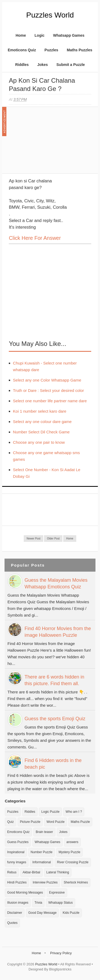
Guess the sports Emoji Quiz (55, 719)
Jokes (43, 65)
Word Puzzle (55, 822)
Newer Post (34, 539)
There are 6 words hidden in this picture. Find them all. (54, 680)
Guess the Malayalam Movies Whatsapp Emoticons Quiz (56, 583)
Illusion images (18, 903)
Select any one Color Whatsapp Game (47, 380)
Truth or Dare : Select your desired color (49, 390)
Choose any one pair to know (39, 442)
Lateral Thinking (58, 872)
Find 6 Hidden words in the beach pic (53, 764)
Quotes (12, 923)
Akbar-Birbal (31, 872)
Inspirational (16, 852)
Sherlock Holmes (76, 882)
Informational (41, 862)
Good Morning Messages (25, 893)
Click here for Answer (35, 238)
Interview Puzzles (45, 882)
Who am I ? (74, 812)
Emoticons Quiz (22, 50)
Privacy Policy (61, 953)
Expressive (57, 893)
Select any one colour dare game (42, 422)
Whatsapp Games (69, 35)
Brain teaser (44, 832)
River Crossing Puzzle (73, 862)
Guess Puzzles (18, 842)
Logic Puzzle (50, 812)
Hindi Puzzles (17, 882)
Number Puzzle (42, 852)
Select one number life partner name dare (50, 401)
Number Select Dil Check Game (41, 432)
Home (21, 35)
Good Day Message (42, 913)
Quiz (11, 822)
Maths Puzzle (80, 822)
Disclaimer (15, 913)
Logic (40, 35)
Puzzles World (50, 15)
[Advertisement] (49, 143)
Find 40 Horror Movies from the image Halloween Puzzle (58, 632)
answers (72, 842)
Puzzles (51, 50)
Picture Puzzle (30, 822)
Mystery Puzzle (69, 852)
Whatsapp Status (60, 903)
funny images (17, 862)
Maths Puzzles (79, 50)
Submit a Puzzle (71, 65)
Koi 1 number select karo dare (40, 411)
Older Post (53, 539)
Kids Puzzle (71, 913)
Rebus (12, 872)
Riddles (22, 65)
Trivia (38, 903)
